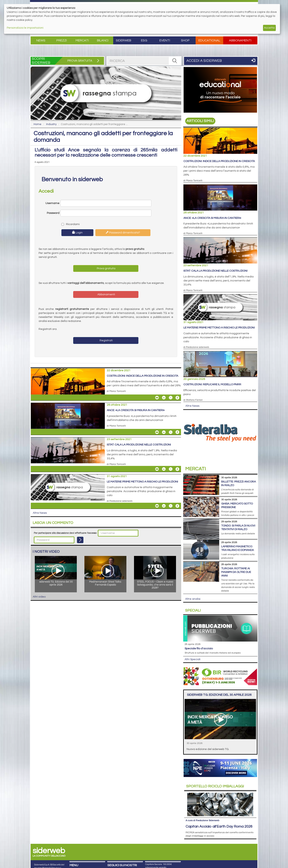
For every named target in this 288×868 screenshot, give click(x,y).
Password (53, 213)
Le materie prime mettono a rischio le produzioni (142, 482)
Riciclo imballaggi (215, 786)
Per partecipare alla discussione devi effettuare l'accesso (65, 533)
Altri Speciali (192, 659)
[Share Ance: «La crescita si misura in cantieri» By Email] (157, 432)
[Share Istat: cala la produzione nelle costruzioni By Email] (157, 469)
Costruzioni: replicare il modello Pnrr (212, 384)
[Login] (80, 540)
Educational (209, 40)
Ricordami (70, 224)
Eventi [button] (165, 40)
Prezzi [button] (62, 40)
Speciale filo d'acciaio (199, 649)
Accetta (269, 28)
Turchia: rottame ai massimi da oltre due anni (236, 572)
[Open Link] (220, 90)
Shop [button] (185, 40)
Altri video (39, 597)
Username (52, 203)
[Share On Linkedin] (164, 398)
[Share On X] (171, 398)
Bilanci (103, 40)
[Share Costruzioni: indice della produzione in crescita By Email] (157, 398)
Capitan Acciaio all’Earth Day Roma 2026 (219, 826)
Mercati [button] (82, 40)
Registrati (106, 340)
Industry (51, 124)
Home (37, 124)
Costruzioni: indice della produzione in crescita (142, 376)
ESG (144, 40)
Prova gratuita (106, 268)
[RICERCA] (175, 61)
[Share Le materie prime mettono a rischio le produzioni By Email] (157, 506)
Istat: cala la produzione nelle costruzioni (139, 445)
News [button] (41, 40)
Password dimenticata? (123, 232)
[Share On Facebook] (177, 398)
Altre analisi (193, 599)
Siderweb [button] (123, 40)
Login (77, 232)
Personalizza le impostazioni (25, 28)
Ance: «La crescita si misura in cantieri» (136, 410)
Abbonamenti (240, 40)
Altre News (40, 513)
